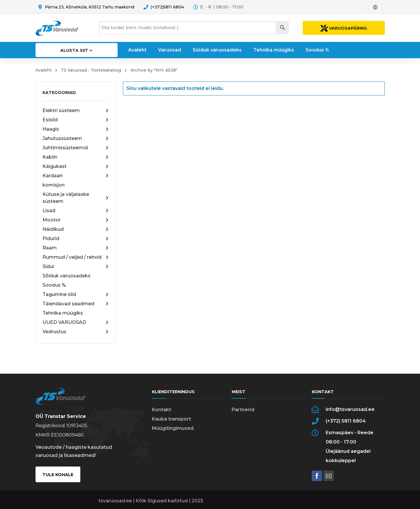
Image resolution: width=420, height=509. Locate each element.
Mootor (76, 220)
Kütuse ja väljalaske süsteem (76, 198)
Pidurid (76, 239)
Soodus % (54, 285)
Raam (76, 248)
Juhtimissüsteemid (76, 148)
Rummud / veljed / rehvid (76, 257)
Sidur (76, 267)
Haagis (76, 129)
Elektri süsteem (76, 111)
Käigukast (76, 166)
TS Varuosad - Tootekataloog (91, 70)
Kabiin (76, 157)
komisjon (54, 185)
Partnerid (243, 410)
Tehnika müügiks (63, 313)
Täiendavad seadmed (76, 304)
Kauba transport (171, 419)
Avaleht (44, 70)
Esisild (76, 120)
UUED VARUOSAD (76, 322)
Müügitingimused (173, 428)
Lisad (76, 211)
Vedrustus (76, 332)
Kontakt (162, 410)
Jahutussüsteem (76, 139)
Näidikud (76, 229)
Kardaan (76, 176)
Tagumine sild (76, 295)
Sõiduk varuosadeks (67, 276)
